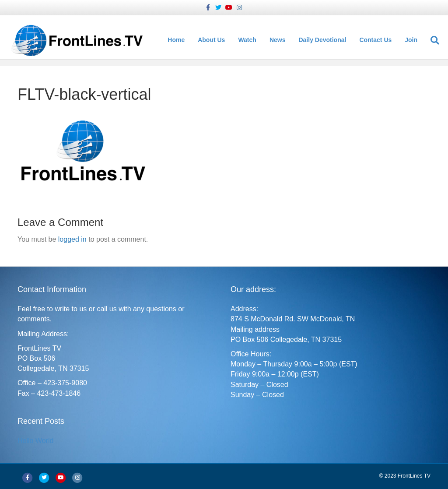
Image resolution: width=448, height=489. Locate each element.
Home (178, 40)
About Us (213, 40)
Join (413, 40)
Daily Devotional (324, 40)
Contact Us (378, 40)
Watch (249, 40)
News (280, 40)
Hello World (35, 441)
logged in (72, 239)
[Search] (434, 40)
